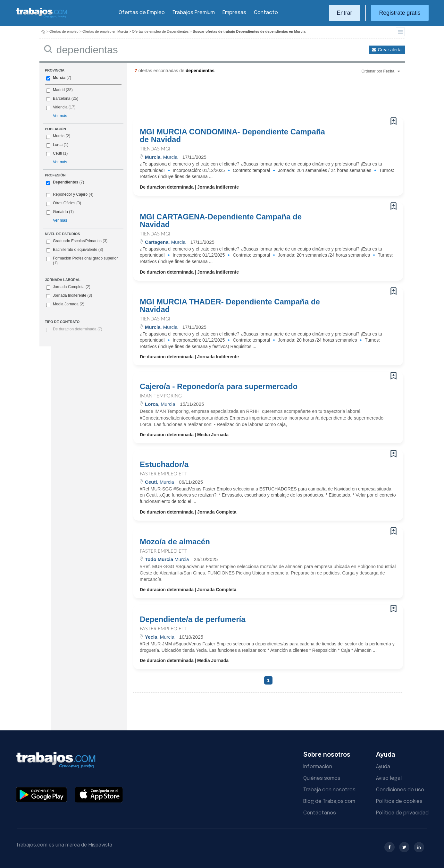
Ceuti (57, 153)
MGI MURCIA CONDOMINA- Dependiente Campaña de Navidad (232, 136)
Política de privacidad (402, 813)
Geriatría (60, 212)
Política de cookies (399, 801)
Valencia (60, 107)
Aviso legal (389, 778)
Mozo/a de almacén (175, 542)
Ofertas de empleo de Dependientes (160, 31)
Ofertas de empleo (64, 31)
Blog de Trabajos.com (329, 801)
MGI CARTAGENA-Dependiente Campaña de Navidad (221, 221)
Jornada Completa (68, 287)
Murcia (59, 78)
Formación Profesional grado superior (82, 261)
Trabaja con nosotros (329, 790)
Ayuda (383, 767)
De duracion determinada (78, 329)
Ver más (60, 116)
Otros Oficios (64, 203)
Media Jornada (65, 304)
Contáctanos (320, 813)
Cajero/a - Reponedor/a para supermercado (219, 387)
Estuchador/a (164, 464)
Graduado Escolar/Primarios (77, 241)
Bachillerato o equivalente (75, 250)
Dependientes (66, 182)
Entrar (345, 13)
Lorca (58, 145)
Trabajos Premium (194, 13)
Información (318, 767)
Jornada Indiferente (69, 296)
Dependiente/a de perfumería (193, 619)
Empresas (234, 13)
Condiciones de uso (400, 790)
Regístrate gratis (400, 13)
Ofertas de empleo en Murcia (105, 31)
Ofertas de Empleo (142, 13)
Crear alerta (390, 50)
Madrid (59, 90)
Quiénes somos (322, 778)
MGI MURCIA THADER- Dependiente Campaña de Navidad (230, 306)
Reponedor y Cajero (70, 194)
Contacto (266, 13)
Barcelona (62, 98)
